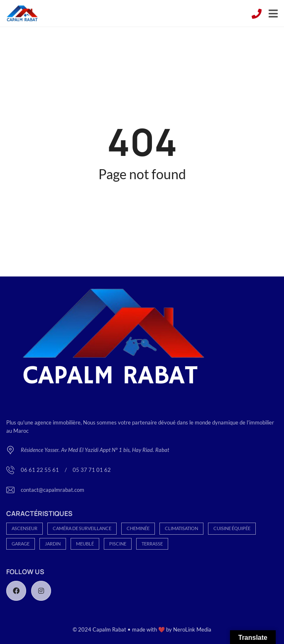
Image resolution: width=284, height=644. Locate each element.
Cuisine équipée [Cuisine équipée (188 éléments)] (232, 528)
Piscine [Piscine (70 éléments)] (118, 544)
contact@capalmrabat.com (53, 490)
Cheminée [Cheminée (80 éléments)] (138, 528)
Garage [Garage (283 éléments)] (21, 544)
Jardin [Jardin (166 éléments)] (53, 544)
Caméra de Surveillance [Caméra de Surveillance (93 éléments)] (82, 528)
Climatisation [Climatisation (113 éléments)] (181, 528)
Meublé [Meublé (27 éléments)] (85, 544)
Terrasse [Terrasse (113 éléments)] (152, 544)
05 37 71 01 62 (92, 470)
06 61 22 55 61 (40, 470)
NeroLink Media (192, 629)
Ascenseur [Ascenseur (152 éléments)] (24, 528)
